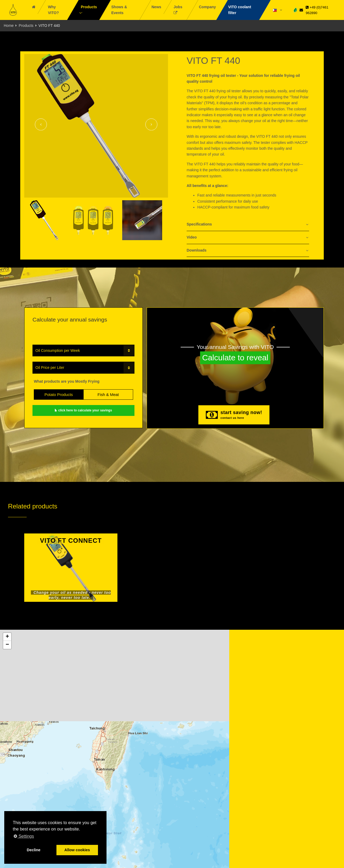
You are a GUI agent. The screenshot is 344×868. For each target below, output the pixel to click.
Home (9, 26)
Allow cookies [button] (77, 850)
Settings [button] (24, 836)
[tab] (248, 225)
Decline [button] (34, 850)
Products (26, 26)
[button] (7, 637)
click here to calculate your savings (83, 410)
